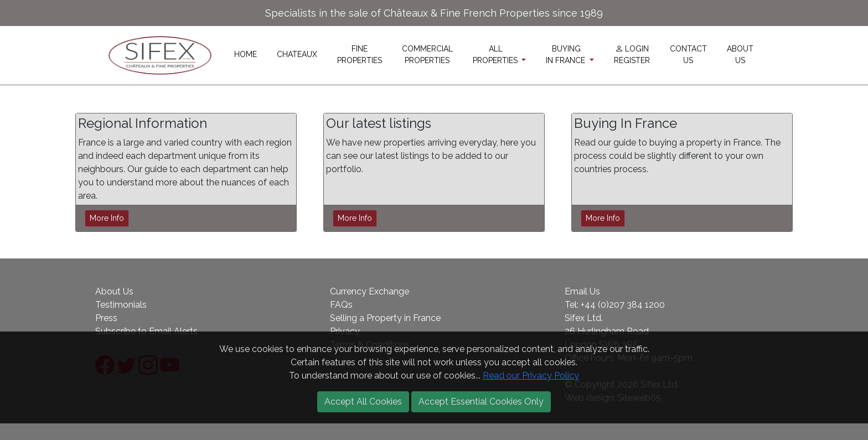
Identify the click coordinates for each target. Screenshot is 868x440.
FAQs (341, 305)
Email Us (582, 291)
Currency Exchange (370, 291)
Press (106, 318)
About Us (114, 291)
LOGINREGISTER (632, 55)
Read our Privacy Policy (531, 376)
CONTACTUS (688, 55)
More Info (107, 218)
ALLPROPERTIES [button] (496, 55)
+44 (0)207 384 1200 (623, 305)
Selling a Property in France (385, 318)
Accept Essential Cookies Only (481, 402)
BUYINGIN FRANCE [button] (567, 55)
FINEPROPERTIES (360, 55)
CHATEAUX (297, 54)
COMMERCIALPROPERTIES (427, 55)
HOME (246, 54)
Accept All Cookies (363, 402)
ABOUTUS (740, 55)
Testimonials (121, 305)
